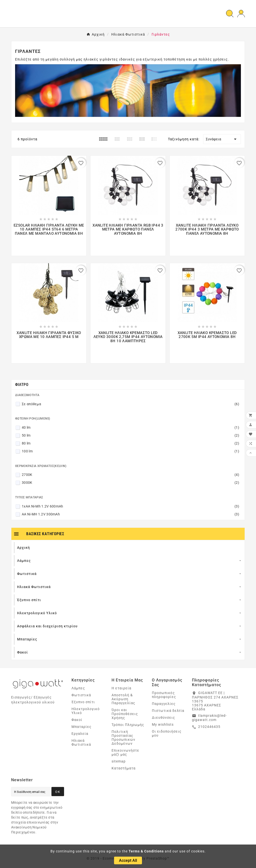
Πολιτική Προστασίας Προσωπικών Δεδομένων (123, 738)
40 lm (130, 427)
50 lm (130, 435)
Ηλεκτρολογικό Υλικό (86, 711)
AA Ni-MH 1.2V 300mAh (130, 514)
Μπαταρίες (81, 727)
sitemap (119, 761)
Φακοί (77, 720)
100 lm (130, 451)
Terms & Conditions (146, 851)
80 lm (130, 443)
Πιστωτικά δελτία (168, 711)
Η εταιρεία (121, 688)
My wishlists (163, 724)
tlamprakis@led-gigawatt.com (209, 718)
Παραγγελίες (164, 704)
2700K (130, 475)
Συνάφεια (222, 139)
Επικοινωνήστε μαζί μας (125, 752)
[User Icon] (241, 14)
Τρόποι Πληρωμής (128, 725)
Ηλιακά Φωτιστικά (81, 742)
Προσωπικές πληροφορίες (164, 695)
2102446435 (209, 727)
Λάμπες (78, 688)
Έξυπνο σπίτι (83, 702)
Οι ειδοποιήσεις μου (167, 733)
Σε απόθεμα (130, 404)
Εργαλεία (80, 734)
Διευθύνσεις (163, 718)
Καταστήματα (124, 768)
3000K (130, 483)
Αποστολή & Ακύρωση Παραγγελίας (123, 699)
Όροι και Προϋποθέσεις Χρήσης (125, 714)
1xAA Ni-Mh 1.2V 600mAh (130, 506)
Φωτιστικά (81, 695)
